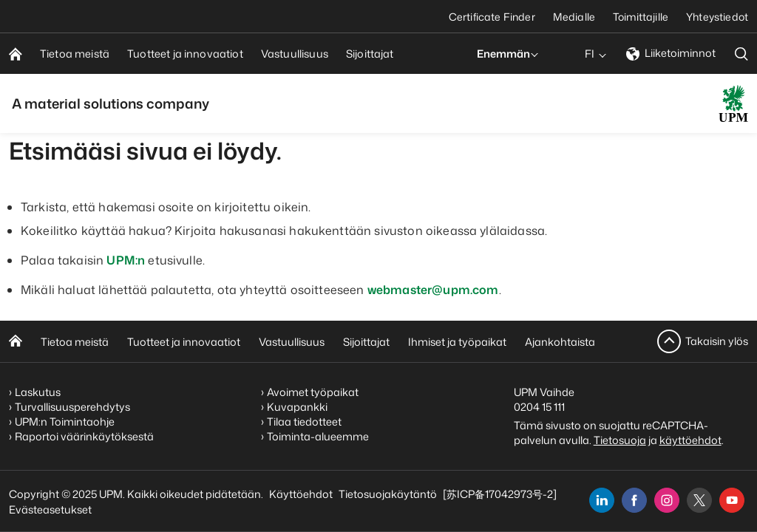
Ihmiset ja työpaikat (457, 342)
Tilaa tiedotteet (304, 422)
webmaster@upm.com (433, 290)
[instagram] (667, 500)
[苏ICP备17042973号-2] (500, 494)
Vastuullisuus (292, 342)
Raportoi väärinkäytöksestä (84, 436)
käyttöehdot (690, 440)
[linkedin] (602, 500)
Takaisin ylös (717, 341)
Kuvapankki (297, 407)
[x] (699, 500)
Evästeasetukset (50, 509)
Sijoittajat (366, 342)
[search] (741, 54)
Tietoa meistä (75, 342)
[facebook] (634, 500)
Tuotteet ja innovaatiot (184, 342)
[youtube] (732, 500)
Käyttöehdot (301, 494)
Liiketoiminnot (671, 53)
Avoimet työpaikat (313, 392)
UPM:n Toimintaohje (65, 422)
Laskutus (38, 392)
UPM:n (126, 260)
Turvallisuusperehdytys (72, 407)
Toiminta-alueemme (318, 436)
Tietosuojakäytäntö (388, 494)
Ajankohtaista (560, 342)
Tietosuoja (620, 440)
